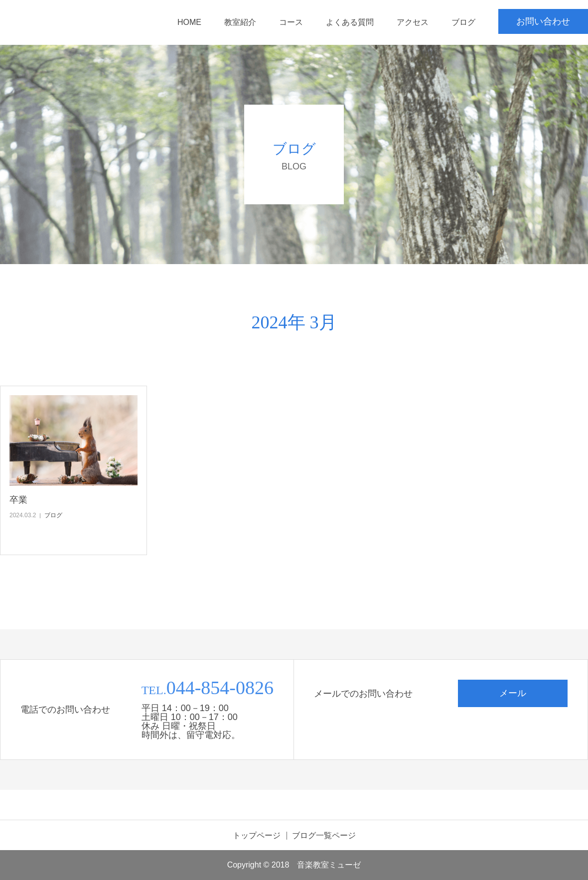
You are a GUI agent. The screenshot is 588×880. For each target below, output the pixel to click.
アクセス (413, 22)
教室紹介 (240, 22)
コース (291, 22)
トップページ (257, 836)
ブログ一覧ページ (324, 836)
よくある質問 (350, 22)
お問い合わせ (543, 21)
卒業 (18, 500)
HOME (189, 22)
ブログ (463, 22)
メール (513, 693)
